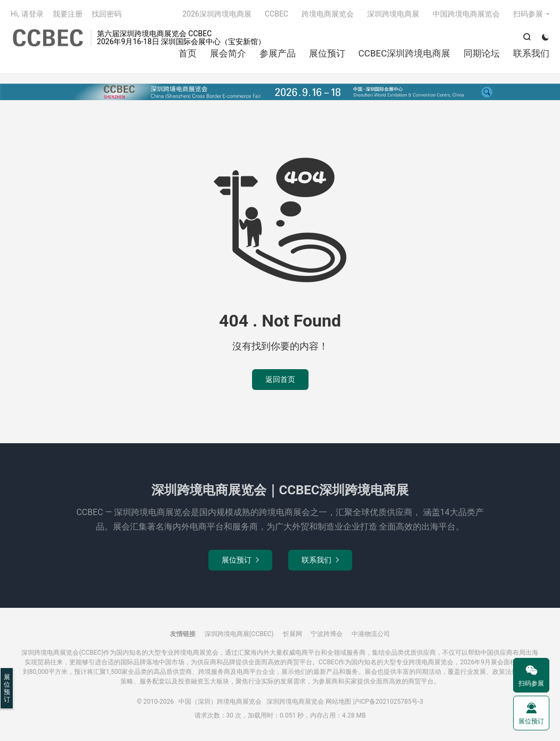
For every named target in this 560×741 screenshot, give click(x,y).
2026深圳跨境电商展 (217, 14)
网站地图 (338, 702)
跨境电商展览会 (328, 14)
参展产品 (278, 53)
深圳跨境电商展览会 (295, 702)
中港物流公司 (371, 634)
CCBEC (277, 14)
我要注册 (68, 14)
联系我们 (531, 53)
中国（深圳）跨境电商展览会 (48, 38)
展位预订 (327, 53)
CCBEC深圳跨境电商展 (404, 53)
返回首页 (280, 379)
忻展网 (293, 634)
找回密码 (107, 14)
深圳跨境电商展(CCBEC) (239, 634)
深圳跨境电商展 (393, 14)
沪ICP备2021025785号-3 (388, 702)
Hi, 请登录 (27, 14)
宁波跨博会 (327, 634)
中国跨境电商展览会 (466, 14)
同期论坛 (482, 53)
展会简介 (228, 53)
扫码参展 (528, 14)
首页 (188, 53)
